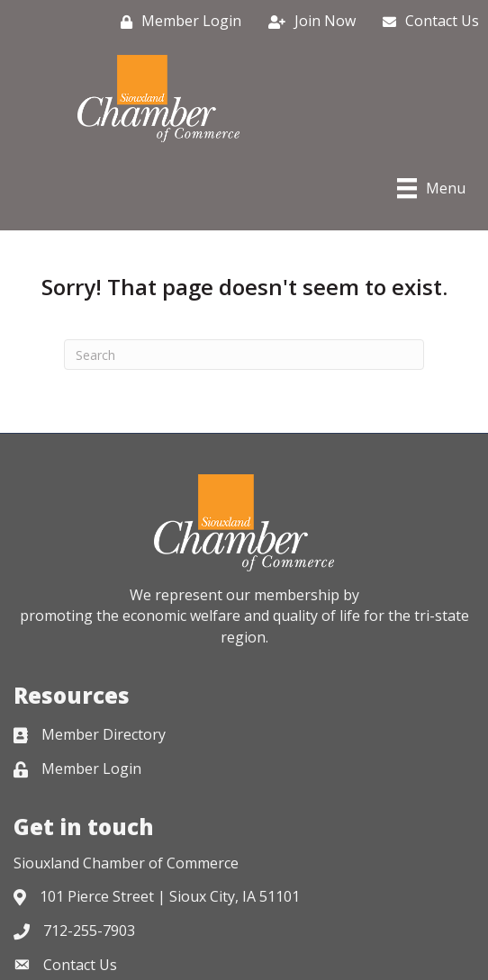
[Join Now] (307, 21)
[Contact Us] (426, 21)
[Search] (244, 355)
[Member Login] (176, 21)
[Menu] (431, 188)
